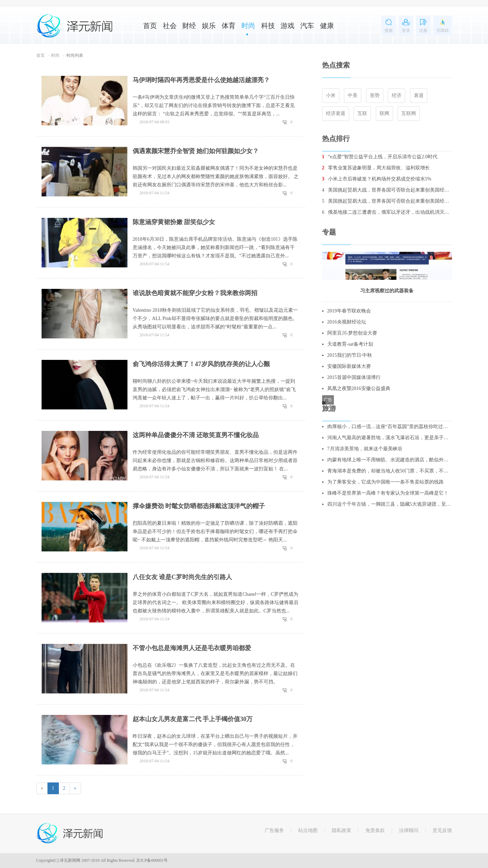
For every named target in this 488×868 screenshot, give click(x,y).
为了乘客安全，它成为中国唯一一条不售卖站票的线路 (385, 482)
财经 (189, 26)
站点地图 (308, 830)
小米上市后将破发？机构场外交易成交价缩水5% (377, 179)
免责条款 (375, 830)
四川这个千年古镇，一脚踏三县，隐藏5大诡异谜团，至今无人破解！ (390, 504)
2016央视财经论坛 (347, 322)
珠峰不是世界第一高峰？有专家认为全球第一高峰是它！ (388, 493)
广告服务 (274, 830)
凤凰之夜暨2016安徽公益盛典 (359, 388)
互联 (362, 113)
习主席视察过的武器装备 (387, 291)
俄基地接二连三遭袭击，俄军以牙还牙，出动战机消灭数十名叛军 (387, 212)
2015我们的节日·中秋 (350, 355)
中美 (353, 95)
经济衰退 (336, 113)
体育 (229, 26)
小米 (331, 95)
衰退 (419, 95)
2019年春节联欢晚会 (349, 311)
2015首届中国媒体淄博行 (354, 377)
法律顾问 (409, 830)
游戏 (287, 26)
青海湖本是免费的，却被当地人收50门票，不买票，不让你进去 (390, 471)
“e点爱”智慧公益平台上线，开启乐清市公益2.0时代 (380, 157)
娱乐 (209, 26)
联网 (384, 113)
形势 (375, 95)
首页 (150, 26)
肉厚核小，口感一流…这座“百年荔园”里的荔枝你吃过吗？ (390, 427)
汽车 (307, 26)
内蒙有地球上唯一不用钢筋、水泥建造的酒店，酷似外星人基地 (390, 460)
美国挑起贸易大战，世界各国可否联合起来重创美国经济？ (387, 190)
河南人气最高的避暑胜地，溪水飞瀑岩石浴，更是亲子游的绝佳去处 (390, 438)
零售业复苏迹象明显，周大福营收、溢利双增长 (376, 168)
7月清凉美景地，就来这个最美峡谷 (365, 449)
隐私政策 (341, 830)
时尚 (248, 26)
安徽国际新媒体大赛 (349, 366)
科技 (268, 26)
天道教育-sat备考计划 (350, 344)
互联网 (409, 113)
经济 (397, 95)
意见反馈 (442, 830)
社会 (170, 26)
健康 (327, 26)
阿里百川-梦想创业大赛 (352, 333)
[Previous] (42, 788)
